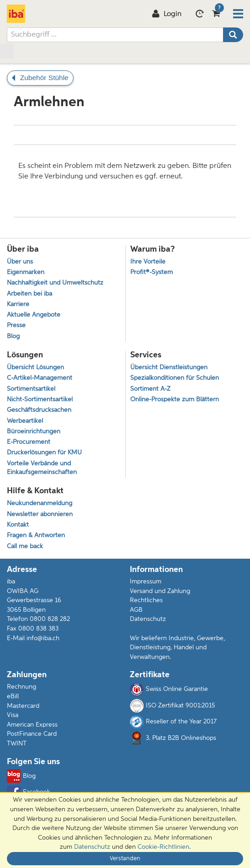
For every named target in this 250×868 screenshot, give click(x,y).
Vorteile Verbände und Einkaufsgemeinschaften (42, 468)
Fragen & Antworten (36, 536)
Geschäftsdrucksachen (39, 410)
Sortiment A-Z (150, 389)
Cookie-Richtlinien (163, 847)
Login (167, 14)
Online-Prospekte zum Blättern (175, 400)
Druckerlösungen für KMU (44, 453)
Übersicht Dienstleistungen (169, 368)
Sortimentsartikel (31, 389)
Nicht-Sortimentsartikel (40, 400)
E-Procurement (29, 442)
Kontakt (18, 525)
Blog (13, 337)
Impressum (146, 582)
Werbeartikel (25, 421)
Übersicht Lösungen (35, 368)
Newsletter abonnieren (40, 515)
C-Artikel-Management (40, 378)
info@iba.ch (43, 638)
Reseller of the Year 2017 (173, 722)
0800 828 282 (50, 619)
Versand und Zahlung (160, 591)
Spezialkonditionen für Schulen (175, 378)
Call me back (25, 547)
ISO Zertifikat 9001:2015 (172, 706)
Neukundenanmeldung (40, 504)
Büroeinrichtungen (34, 432)
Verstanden (125, 859)
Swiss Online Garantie (169, 690)
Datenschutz (148, 619)
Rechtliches (146, 600)
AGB (136, 610)
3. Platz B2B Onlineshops (173, 738)
